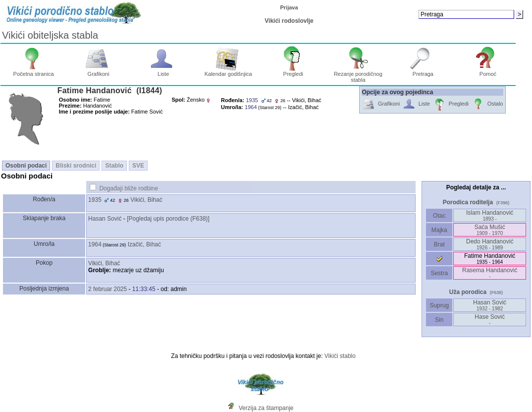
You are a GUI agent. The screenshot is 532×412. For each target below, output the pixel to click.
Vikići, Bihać (146, 200)
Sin (439, 320)
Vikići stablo (340, 356)
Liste (163, 71)
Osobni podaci (26, 166)
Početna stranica (34, 71)
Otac (439, 216)
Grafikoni (98, 71)
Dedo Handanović (490, 244)
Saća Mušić (490, 230)
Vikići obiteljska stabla (50, 35)
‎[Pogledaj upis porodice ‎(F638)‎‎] (168, 219)
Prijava (289, 7)
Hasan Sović (105, 219)
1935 (95, 200)
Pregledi (293, 71)
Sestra (439, 273)
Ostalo (487, 104)
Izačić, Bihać (144, 244)
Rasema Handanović (490, 273)
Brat (439, 244)
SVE (138, 166)
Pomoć (488, 71)
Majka (439, 230)
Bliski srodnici (76, 166)
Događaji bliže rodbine (129, 188)
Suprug (439, 305)
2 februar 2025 (107, 289)
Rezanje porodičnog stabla (358, 74)
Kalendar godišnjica (228, 71)
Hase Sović (490, 320)
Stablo (114, 166)
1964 (95, 244)
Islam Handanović (490, 215)
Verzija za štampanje (266, 408)
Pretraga (423, 71)
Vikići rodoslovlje (289, 21)
